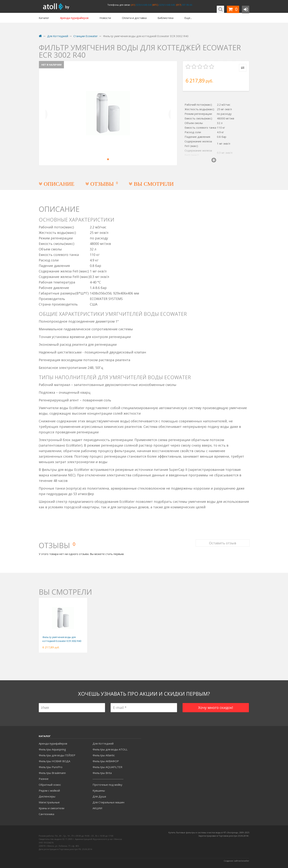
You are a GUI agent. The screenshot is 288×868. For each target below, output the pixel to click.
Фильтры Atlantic (104, 755)
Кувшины (99, 790)
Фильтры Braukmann (52, 773)
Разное (44, 779)
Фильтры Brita (102, 773)
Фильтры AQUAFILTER (107, 767)
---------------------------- (108, 779)
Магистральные (49, 802)
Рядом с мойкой (49, 790)
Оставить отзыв (222, 541)
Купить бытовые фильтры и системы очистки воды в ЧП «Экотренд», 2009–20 (208, 832)
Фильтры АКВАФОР (106, 761)
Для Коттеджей (103, 743)
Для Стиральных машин (108, 802)
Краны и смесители (52, 808)
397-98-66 (187, 5)
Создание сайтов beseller (236, 861)
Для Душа (99, 796)
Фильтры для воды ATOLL (110, 749)
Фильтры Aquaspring (52, 749)
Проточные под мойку (107, 785)
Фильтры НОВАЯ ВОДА (54, 761)
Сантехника (46, 814)
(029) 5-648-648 (166, 5)
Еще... (188, 18)
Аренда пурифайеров (53, 743)
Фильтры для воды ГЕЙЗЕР (57, 755)
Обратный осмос (50, 785)
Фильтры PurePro (51, 767)
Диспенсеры (47, 796)
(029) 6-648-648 (143, 5)
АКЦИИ (97, 808)
